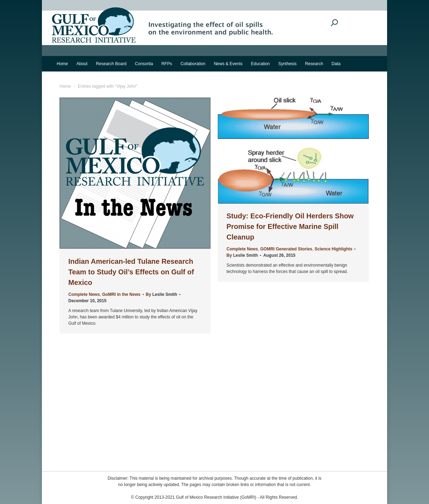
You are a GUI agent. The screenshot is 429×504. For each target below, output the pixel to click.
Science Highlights (333, 249)
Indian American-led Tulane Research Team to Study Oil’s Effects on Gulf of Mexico (131, 272)
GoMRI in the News (121, 294)
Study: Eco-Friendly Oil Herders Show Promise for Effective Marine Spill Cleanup (290, 226)
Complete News (84, 294)
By (161, 294)
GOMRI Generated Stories (286, 249)
